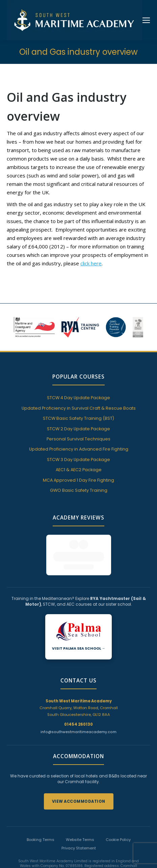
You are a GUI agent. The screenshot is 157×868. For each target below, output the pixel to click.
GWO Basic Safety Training (79, 490)
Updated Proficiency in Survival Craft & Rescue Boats (79, 408)
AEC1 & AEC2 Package (79, 470)
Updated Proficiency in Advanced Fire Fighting (79, 449)
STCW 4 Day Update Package (78, 398)
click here (91, 263)
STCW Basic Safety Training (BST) (78, 418)
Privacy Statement (79, 807)
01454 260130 (78, 684)
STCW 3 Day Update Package (78, 460)
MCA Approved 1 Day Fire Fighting (78, 480)
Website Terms (80, 799)
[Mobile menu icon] (146, 20)
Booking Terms (41, 799)
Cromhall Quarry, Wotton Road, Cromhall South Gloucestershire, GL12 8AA (79, 667)
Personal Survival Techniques (78, 439)
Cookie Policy (118, 799)
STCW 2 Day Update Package (78, 429)
